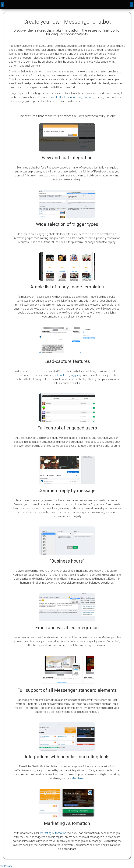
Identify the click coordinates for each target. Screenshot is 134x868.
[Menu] (132, 5)
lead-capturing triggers (66, 375)
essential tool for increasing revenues (71, 97)
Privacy (8, 866)
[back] (2, 5)
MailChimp (78, 778)
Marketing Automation (53, 833)
